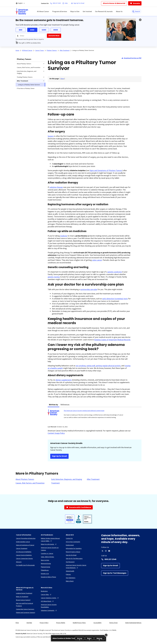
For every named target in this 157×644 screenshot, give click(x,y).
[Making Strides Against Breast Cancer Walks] (52, 540)
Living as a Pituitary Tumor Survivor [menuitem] (29, 85)
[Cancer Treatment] (22, 548)
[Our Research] (70, 562)
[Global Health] (70, 571)
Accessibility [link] (98, 623)
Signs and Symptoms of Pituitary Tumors (106, 170)
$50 (21, 30)
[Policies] (68, 574)
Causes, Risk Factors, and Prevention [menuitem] (29, 67)
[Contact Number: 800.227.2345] (121, 559)
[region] (78, 638)
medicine (64, 236)
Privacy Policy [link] (44, 623)
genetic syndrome (115, 272)
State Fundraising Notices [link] (133, 623)
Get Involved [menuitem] (87, 11)
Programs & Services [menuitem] (60, 11)
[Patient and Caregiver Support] (26, 612)
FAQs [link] (17, 623)
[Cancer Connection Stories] (24, 558)
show (62, 79)
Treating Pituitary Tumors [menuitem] (25, 77)
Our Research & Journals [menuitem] (104, 11)
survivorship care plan (89, 289)
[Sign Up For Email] (78, 3)
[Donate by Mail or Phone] (48, 577)
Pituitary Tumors (24, 59)
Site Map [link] (29, 623)
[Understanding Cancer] (23, 542)
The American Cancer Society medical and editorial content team (84, 411)
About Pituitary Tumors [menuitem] (24, 64)
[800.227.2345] (56, 3)
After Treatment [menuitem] (22, 81)
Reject (89, 639)
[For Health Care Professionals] (25, 565)
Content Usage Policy (56, 433)
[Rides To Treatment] (22, 597)
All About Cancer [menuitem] (43, 11)
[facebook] (109, 551)
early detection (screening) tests (115, 299)
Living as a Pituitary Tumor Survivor (83, 50)
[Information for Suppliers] (74, 548)
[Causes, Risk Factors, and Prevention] (30, 483)
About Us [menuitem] (119, 11)
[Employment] (70, 545)
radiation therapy (56, 187)
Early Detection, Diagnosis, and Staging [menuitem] (27, 72)
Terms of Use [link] (113, 623)
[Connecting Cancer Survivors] (25, 609)
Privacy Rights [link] (61, 623)
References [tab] (65, 405)
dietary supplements (64, 380)
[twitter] (102, 551)
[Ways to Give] (45, 560)
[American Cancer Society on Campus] (52, 549)
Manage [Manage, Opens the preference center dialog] (99, 639)
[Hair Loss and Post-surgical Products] (27, 605)
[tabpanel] (95, 415)
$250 (44, 30)
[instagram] (106, 551)
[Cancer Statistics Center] (50, 598)
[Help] (65, 3)
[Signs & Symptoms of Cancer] (25, 545)
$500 (56, 30)
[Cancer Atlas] (46, 594)
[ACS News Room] (47, 601)
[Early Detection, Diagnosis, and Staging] (67, 479)
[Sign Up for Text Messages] (115, 573)
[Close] (106, 635)
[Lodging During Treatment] (24, 593)
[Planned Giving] (46, 567)
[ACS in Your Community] (73, 542)
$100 (32, 30)
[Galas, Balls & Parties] (47, 557)
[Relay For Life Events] (49, 544)
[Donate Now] (54, 36)
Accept (80, 639)
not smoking (81, 366)
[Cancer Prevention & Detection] (26, 538)
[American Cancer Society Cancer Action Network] (77, 566)
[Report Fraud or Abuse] (73, 552)
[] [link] (62, 79)
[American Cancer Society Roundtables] (52, 606)
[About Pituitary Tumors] (25, 479)
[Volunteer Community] (49, 610)
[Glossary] (19, 562)
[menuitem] (22, 11)
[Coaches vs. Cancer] (47, 553)
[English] (22, 3)
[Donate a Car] (45, 574)
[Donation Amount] (30, 36)
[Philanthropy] (45, 570)
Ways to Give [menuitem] (75, 11)
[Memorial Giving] (46, 563)
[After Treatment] (93, 479)
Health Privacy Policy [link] (79, 623)
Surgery (51, 136)
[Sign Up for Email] (110, 566)
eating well (91, 366)
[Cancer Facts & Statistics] (24, 555)
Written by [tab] (53, 405)
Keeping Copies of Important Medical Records (112, 340)
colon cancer (97, 260)
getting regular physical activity (108, 366)
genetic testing (54, 277)
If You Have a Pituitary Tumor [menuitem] (26, 88)
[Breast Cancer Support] (23, 600)
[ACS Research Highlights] (24, 552)
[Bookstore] (44, 591)
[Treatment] (55, 483)
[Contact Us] (69, 538)
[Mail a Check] (70, 581)
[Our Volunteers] (71, 578)
